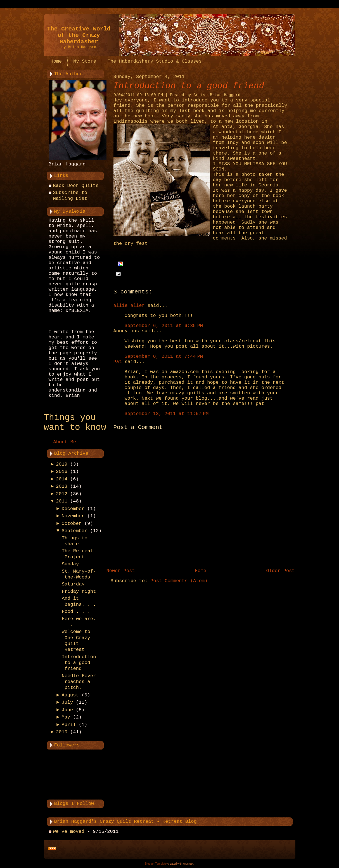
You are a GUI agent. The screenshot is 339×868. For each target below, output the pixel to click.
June (67, 710)
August (70, 695)
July (67, 702)
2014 (62, 479)
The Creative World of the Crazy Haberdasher (79, 35)
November (73, 516)
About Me (65, 442)
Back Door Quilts (76, 186)
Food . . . (76, 612)
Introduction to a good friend (79, 663)
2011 (62, 501)
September (74, 531)
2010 (62, 732)
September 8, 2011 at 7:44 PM (164, 356)
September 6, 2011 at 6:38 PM (164, 326)
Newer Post (121, 571)
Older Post (280, 571)
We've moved (69, 832)
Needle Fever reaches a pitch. (79, 682)
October (71, 524)
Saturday (73, 584)
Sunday (70, 564)
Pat (118, 362)
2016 (62, 472)
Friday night (79, 591)
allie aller (129, 306)
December (73, 509)
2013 (62, 486)
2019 (62, 464)
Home (201, 571)
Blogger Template (156, 864)
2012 (62, 494)
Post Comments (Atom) (179, 581)
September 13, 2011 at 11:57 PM (167, 414)
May (66, 717)
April (69, 725)
